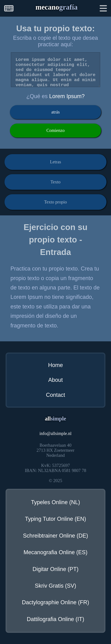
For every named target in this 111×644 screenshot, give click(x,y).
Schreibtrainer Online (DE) (55, 536)
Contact (55, 395)
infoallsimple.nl (55, 433)
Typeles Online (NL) (55, 502)
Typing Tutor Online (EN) (56, 519)
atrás (56, 112)
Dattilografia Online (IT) (55, 619)
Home (55, 365)
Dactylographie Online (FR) (55, 602)
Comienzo (55, 130)
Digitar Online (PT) (55, 569)
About (55, 380)
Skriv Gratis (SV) (55, 586)
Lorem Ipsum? (67, 96)
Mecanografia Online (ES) (55, 552)
